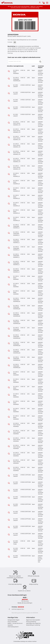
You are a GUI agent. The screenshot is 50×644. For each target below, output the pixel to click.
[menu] (47, 2)
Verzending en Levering (33, 625)
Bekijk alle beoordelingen (25, 603)
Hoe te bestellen (12, 622)
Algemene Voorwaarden (33, 620)
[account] (40, 2)
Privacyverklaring (31, 622)
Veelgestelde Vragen (14, 620)
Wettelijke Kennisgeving (33, 623)
